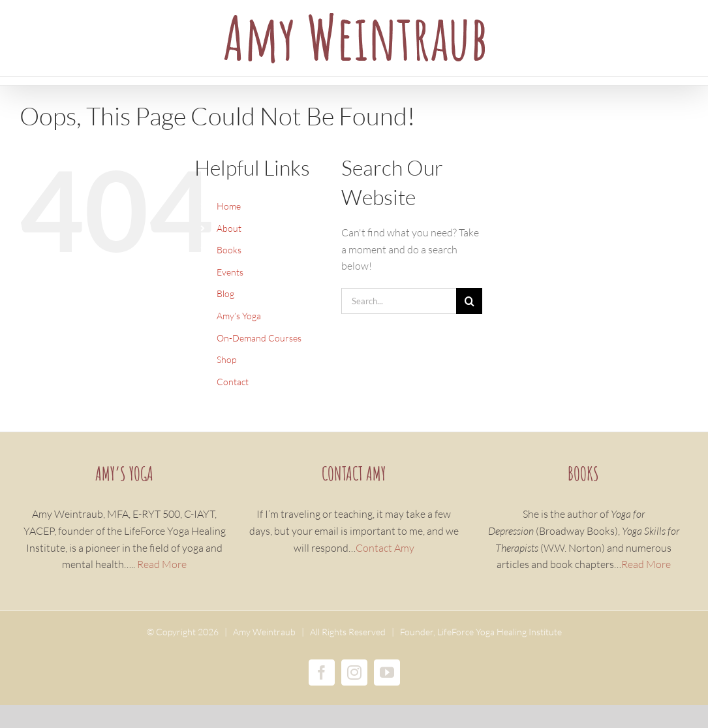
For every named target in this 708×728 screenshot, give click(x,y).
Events (230, 272)
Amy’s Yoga (239, 316)
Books (229, 250)
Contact (233, 382)
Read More (162, 564)
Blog (225, 293)
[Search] (469, 301)
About (229, 228)
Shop (226, 359)
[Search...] (399, 301)
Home (229, 206)
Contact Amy (385, 548)
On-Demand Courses (259, 338)
